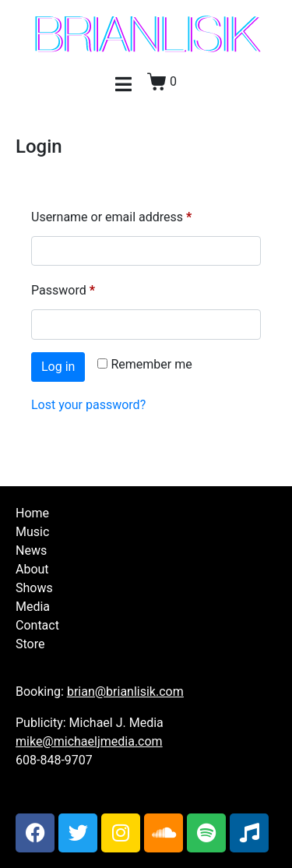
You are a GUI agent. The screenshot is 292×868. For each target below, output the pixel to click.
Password (87, 288)
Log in (58, 367)
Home (32, 513)
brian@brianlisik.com (125, 692)
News (31, 550)
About (32, 569)
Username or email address (135, 215)
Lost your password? (88, 405)
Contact (37, 625)
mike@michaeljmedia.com (89, 741)
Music (32, 532)
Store (30, 644)
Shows (34, 588)
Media (33, 607)
